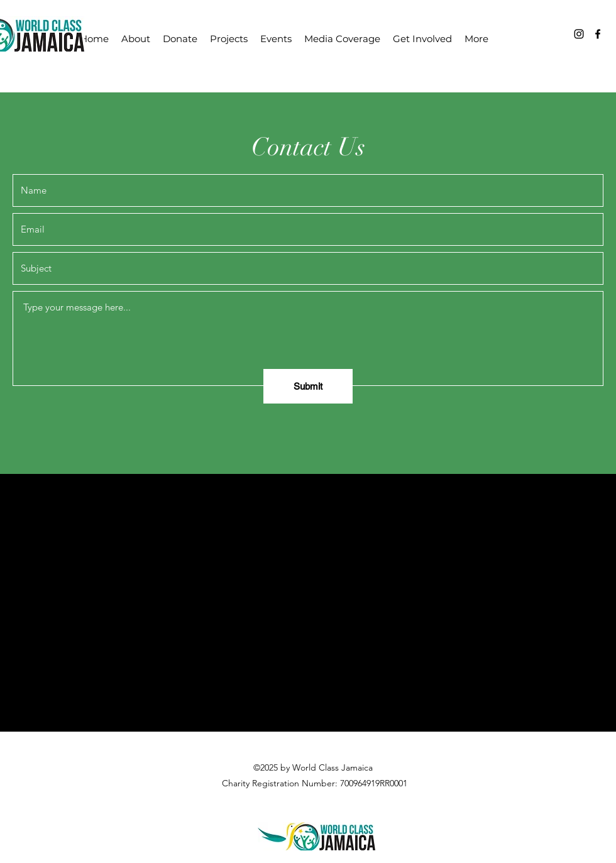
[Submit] (308, 386)
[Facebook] (598, 34)
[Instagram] (579, 34)
